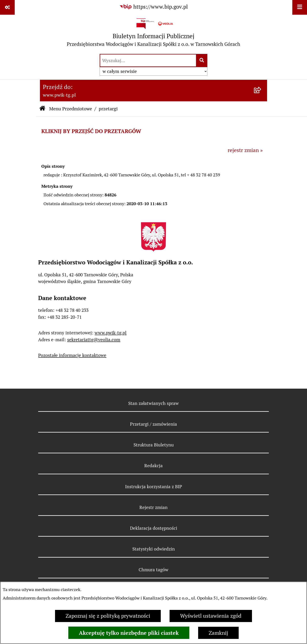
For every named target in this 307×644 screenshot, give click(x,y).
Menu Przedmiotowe (71, 109)
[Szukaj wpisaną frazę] (202, 61)
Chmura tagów (153, 570)
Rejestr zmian (153, 507)
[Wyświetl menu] (300, 7)
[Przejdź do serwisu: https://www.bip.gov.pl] (153, 7)
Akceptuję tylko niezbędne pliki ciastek (129, 633)
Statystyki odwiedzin (154, 549)
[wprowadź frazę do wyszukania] (148, 61)
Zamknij (218, 633)
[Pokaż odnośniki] (7, 7)
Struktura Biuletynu (154, 445)
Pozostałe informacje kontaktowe (72, 355)
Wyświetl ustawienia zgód (211, 616)
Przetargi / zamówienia (153, 424)
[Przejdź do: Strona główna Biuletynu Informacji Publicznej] (42, 109)
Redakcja (153, 466)
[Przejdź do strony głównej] (153, 34)
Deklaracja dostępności (154, 528)
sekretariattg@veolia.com (94, 340)
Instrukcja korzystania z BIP (154, 487)
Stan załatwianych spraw (153, 403)
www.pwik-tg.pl (111, 333)
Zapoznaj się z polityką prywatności (108, 616)
